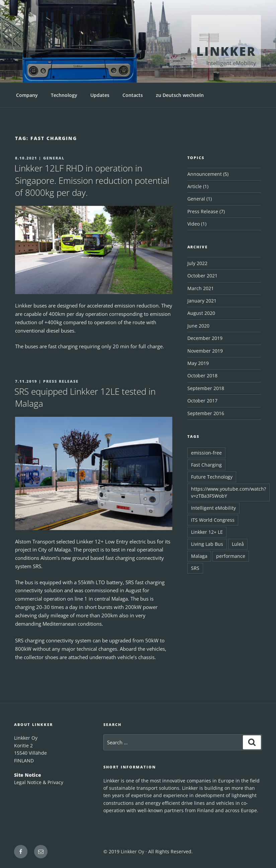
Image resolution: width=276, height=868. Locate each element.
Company (27, 95)
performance (231, 556)
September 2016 (206, 413)
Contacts (133, 95)
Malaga (199, 556)
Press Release (203, 211)
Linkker (226, 51)
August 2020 (201, 313)
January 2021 (202, 301)
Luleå (238, 544)
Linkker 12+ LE (207, 532)
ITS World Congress (213, 520)
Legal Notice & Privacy (39, 782)
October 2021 (202, 276)
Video (194, 224)
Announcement (205, 174)
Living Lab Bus (207, 544)
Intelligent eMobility (213, 508)
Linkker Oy (132, 851)
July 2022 (197, 263)
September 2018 (206, 388)
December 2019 (205, 338)
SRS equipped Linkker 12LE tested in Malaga (85, 397)
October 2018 (202, 376)
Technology (64, 95)
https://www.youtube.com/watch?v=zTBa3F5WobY (228, 492)
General (196, 199)
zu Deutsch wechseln (180, 95)
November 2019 (205, 351)
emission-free (206, 453)
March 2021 (201, 288)
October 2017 (202, 401)
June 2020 (198, 326)
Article (195, 186)
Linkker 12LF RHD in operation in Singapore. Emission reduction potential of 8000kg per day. (92, 180)
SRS (195, 568)
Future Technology (212, 477)
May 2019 (198, 363)
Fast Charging (206, 465)
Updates (100, 95)
